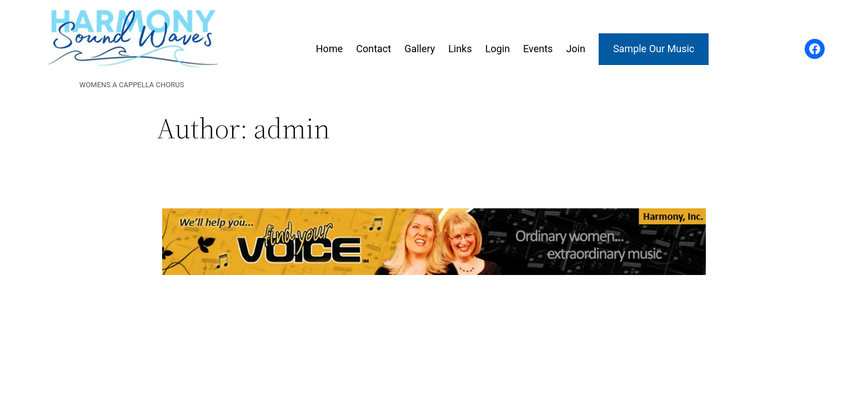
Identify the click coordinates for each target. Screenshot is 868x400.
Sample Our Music (654, 49)
